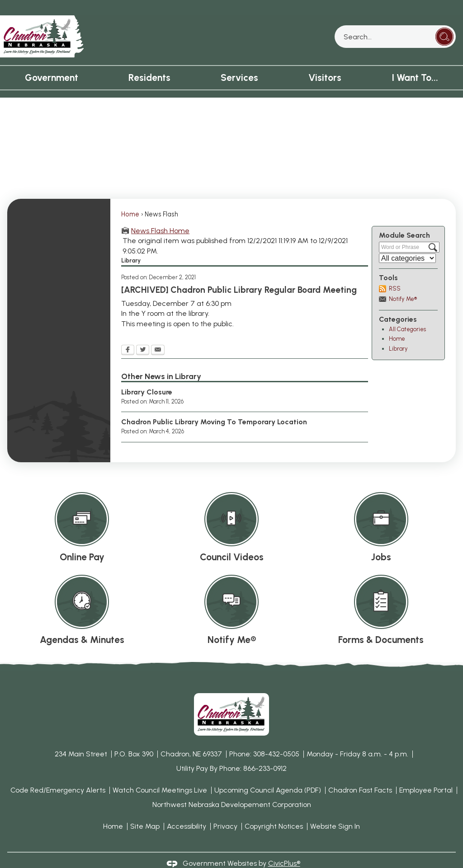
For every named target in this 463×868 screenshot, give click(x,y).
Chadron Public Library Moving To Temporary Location (214, 406)
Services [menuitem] (239, 62)
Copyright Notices (274, 811)
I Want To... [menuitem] (415, 62)
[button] (444, 21)
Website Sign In (335, 811)
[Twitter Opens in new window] (143, 335)
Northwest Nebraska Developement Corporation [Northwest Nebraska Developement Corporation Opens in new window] (232, 789)
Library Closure (147, 377)
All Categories (407, 314)
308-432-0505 (276, 739)
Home (130, 199)
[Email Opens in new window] (158, 335)
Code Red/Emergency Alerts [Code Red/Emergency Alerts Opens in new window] (58, 775)
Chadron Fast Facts (360, 775)
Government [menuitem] (52, 62)
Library (398, 333)
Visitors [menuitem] (325, 62)
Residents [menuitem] (149, 62)
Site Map (145, 811)
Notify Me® (403, 284)
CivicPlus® (284, 848)
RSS (395, 273)
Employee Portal (426, 775)
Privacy (225, 811)
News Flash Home (160, 215)
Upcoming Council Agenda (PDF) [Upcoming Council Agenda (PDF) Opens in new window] (268, 775)
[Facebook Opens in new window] (128, 335)
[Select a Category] (407, 243)
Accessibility (187, 811)
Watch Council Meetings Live (160, 775)
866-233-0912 (265, 753)
